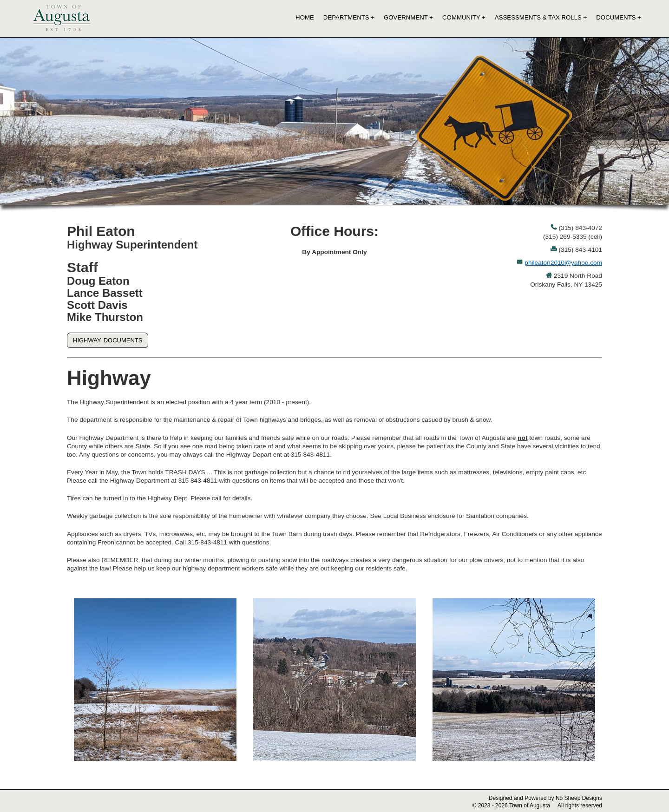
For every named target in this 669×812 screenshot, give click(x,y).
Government (406, 17)
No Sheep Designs (579, 798)
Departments (346, 17)
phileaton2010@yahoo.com (563, 263)
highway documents (108, 340)
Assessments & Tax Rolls (538, 17)
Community (461, 17)
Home (305, 17)
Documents (616, 17)
